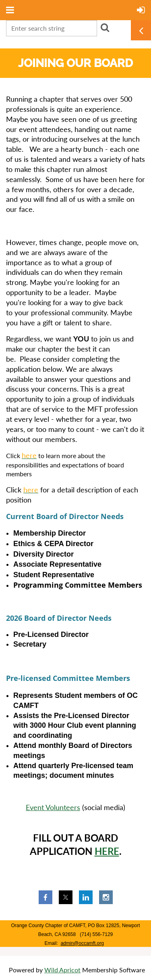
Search (105, 27)
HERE (107, 851)
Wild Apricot (62, 970)
